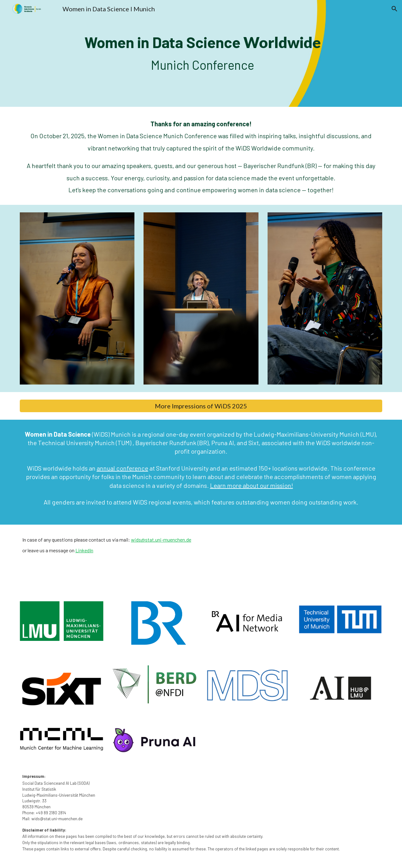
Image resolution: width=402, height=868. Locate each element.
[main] (201, 53)
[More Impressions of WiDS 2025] (201, 406)
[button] (394, 9)
